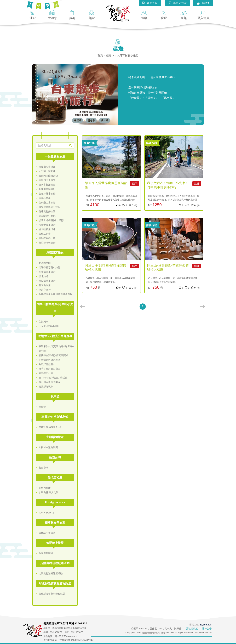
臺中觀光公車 (46, 373)
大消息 (52, 15)
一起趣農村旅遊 (55, 157)
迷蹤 (144, 15)
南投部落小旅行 (47, 281)
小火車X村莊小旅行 (49, 326)
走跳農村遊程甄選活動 (55, 563)
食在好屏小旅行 (47, 194)
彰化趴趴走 (45, 234)
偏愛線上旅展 (55, 543)
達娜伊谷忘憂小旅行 (49, 267)
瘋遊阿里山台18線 (48, 176)
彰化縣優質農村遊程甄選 (55, 583)
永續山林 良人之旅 (49, 492)
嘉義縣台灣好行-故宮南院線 (53, 355)
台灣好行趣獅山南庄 (49, 369)
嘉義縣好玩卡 (46, 387)
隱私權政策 (192, 629)
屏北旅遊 (43, 276)
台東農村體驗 (46, 553)
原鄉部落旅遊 (55, 253)
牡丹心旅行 (45, 290)
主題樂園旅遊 (55, 437)
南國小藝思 (45, 198)
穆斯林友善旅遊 (55, 523)
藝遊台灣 (55, 457)
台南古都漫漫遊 (47, 185)
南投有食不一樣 (47, 238)
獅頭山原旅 (45, 285)
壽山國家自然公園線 (49, 382)
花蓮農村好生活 (47, 211)
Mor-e (209, 633)
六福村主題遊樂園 (48, 447)
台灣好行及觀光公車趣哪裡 (55, 336)
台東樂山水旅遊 (47, 202)
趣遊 (92, 15)
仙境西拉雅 (55, 478)
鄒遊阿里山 (45, 263)
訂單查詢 (150, 3)
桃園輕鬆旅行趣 (47, 229)
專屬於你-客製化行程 (55, 417)
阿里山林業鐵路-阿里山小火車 (55, 308)
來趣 (184, 15)
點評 (134, 183)
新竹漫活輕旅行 (47, 243)
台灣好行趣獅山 (47, 364)
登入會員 (203, 15)
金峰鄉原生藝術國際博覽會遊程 (55, 294)
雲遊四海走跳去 (47, 180)
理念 (33, 15)
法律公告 (207, 629)
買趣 (72, 15)
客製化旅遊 (178, 3)
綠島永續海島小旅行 (49, 207)
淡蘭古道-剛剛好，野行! (51, 220)
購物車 (203, 3)
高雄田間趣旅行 (47, 189)
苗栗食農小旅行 (47, 225)
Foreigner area (55, 502)
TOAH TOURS (46, 513)
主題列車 (43, 322)
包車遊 (55, 397)
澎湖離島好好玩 (47, 216)
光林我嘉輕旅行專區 (49, 360)
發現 (164, 15)
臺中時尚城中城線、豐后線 (53, 378)
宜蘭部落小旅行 (47, 272)
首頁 (100, 55)
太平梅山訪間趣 (47, 171)
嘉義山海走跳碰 (47, 167)
